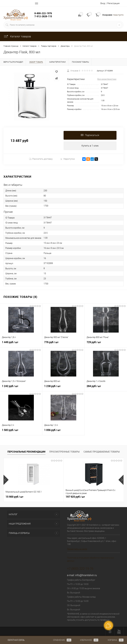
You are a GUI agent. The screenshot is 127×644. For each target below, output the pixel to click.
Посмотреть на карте (77, 549)
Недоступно (67, 159)
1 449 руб (21, 344)
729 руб (106, 344)
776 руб (63, 344)
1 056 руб (63, 432)
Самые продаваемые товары (102, 452)
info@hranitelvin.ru (86, 575)
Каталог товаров (17, 36)
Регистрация (113, 3)
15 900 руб (14, 497)
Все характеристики (107, 79)
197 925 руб (55, 497)
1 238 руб (63, 388)
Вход (103, 3)
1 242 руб (21, 388)
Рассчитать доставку (41, 159)
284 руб (106, 388)
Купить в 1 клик (90, 146)
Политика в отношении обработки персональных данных (91, 559)
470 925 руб (95, 497)
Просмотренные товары (64, 452)
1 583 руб (21, 432)
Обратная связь (14, 640)
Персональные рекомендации (26, 452)
